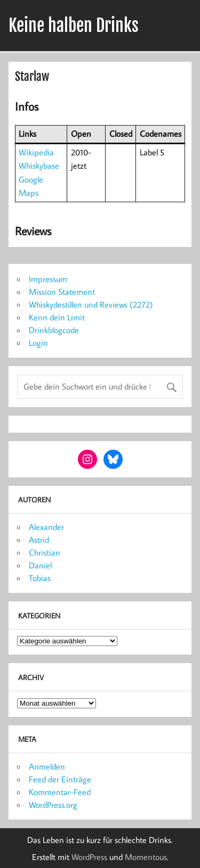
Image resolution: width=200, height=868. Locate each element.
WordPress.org (53, 805)
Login (38, 343)
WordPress (89, 857)
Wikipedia (36, 152)
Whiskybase (39, 166)
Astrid (39, 540)
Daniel (40, 565)
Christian (45, 552)
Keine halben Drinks (74, 26)
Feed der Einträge (60, 779)
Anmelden (47, 766)
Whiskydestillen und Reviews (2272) (91, 304)
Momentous (146, 857)
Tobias (40, 578)
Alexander (46, 527)
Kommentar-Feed (60, 792)
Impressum (48, 279)
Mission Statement (62, 292)
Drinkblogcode (54, 330)
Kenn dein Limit (57, 317)
